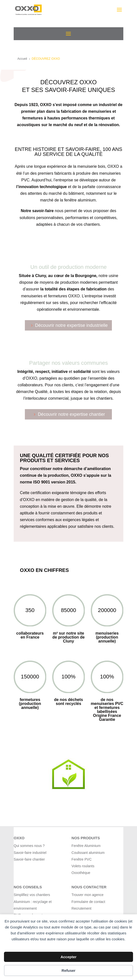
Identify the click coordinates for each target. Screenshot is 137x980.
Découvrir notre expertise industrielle (71, 325)
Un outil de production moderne (68, 267)
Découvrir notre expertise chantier (71, 414)
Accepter (68, 957)
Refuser (69, 970)
